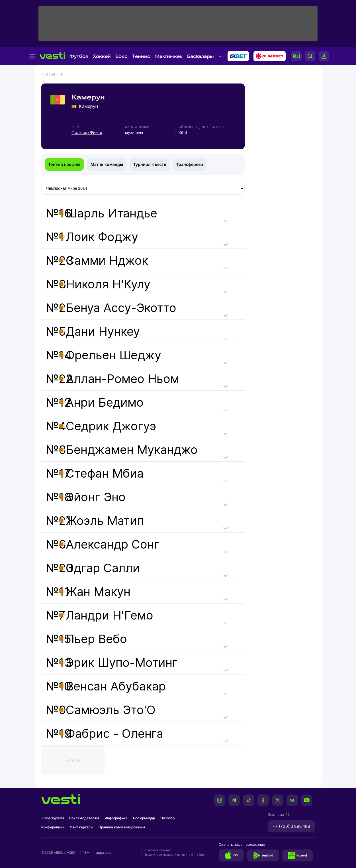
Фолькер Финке (87, 132)
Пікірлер (167, 818)
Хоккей (102, 56)
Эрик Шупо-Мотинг (122, 663)
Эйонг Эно (96, 497)
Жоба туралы (53, 818)
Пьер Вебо (96, 639)
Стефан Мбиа (105, 473)
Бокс (121, 56)
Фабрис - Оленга (114, 733)
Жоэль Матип (105, 521)
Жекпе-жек (169, 56)
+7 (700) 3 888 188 (291, 826)
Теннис (141, 56)
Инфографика (116, 818)
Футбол (79, 56)
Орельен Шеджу (113, 355)
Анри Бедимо (105, 402)
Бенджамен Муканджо (132, 450)
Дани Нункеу (103, 331)
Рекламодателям (84, 818)
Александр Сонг (113, 544)
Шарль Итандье (111, 213)
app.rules (104, 852)
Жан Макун (98, 592)
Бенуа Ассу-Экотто (121, 308)
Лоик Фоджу (102, 237)
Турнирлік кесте (150, 164)
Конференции (53, 827)
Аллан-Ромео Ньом (122, 379)
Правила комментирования (122, 827)
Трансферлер (190, 164)
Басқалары (200, 56)
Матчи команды (107, 164)
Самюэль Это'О (111, 710)
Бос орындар (144, 818)
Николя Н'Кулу (108, 284)
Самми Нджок (107, 260)
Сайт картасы (81, 827)
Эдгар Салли (103, 568)
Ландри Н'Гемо (110, 615)
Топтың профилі (64, 164)
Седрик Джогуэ (111, 426)
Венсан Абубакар (116, 686)
